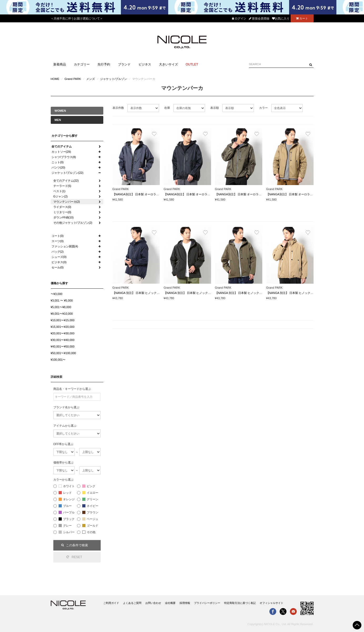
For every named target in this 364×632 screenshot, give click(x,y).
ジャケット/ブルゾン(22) (68, 173)
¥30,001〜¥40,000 (63, 340)
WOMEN (60, 111)
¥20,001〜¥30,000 (63, 333)
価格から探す (59, 283)
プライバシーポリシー (207, 603)
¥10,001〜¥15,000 (63, 320)
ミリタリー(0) (62, 212)
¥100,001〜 (58, 360)
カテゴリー (82, 64)
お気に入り (281, 18)
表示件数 (118, 108)
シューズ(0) (59, 257)
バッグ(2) (58, 252)
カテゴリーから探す (65, 136)
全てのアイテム (62, 146)
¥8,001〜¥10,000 (62, 314)
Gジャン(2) (61, 196)
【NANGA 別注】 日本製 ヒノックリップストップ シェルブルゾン (155, 293)
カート (302, 18)
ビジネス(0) (59, 262)
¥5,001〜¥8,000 (61, 307)
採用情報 (185, 603)
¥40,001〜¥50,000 (63, 346)
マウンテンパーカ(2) (67, 202)
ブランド (124, 64)
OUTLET (192, 64)
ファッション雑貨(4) (65, 246)
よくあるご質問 (132, 603)
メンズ (91, 79)
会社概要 (170, 603)
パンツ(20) (58, 167)
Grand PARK (73, 79)
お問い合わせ (153, 603)
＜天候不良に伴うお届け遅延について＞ (77, 18)
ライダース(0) (62, 207)
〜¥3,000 (57, 294)
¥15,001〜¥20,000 (63, 327)
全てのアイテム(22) (66, 181)
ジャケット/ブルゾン (114, 79)
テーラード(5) (62, 186)
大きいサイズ (168, 64)
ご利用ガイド (111, 603)
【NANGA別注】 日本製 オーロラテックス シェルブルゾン (151, 194)
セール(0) (58, 267)
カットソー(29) (61, 152)
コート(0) (58, 236)
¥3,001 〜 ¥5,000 (62, 300)
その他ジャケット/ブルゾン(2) (73, 223)
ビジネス (145, 64)
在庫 (167, 108)
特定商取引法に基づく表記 (240, 603)
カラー (263, 108)
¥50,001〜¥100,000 (63, 353)
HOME (55, 79)
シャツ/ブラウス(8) (64, 157)
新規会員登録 (259, 18)
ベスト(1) (59, 191)
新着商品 (60, 64)
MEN (58, 120)
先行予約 (104, 64)
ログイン (239, 18)
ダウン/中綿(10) (64, 217)
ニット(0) (58, 162)
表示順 (215, 108)
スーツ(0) (58, 241)
